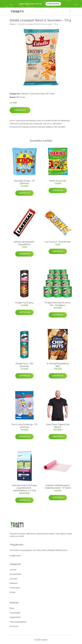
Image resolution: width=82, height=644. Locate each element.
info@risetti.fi (15, 556)
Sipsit (43, 94)
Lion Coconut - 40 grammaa (58, 242)
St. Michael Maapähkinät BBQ (58, 365)
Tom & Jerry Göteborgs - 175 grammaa (24, 426)
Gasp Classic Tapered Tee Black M (58, 426)
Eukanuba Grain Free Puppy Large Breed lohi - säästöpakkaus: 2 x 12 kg (24, 488)
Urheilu (13, 592)
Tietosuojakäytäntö (18, 622)
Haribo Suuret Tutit (58, 181)
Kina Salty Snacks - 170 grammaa (24, 182)
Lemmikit (13, 579)
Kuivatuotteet (15, 574)
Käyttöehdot (15, 617)
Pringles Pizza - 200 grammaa (24, 365)
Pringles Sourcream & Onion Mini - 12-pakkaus (58, 304)
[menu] (70, 11)
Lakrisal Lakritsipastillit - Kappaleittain (24, 243)
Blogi (12, 608)
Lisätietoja (20, 110)
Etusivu (13, 24)
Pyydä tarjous (53, 4)
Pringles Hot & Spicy (24, 303)
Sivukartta (14, 626)
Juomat (13, 570)
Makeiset (25, 94)
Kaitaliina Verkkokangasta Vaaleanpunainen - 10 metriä (58, 487)
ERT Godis (50, 94)
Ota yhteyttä (15, 613)
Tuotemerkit (34, 94)
